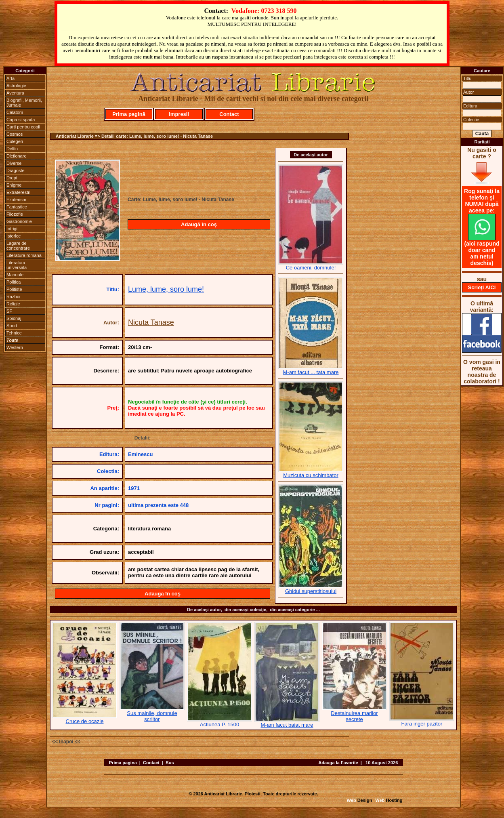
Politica (14, 282)
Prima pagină (129, 114)
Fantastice (17, 207)
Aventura (15, 93)
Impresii (179, 114)
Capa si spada (21, 120)
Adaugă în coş (199, 224)
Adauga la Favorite (338, 763)
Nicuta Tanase (151, 322)
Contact (229, 114)
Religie (13, 304)
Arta (10, 78)
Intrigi (12, 229)
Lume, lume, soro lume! (166, 289)
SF (9, 311)
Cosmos (15, 134)
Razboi (13, 296)
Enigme (14, 185)
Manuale (15, 275)
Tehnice (14, 333)
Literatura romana (24, 255)
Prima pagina (123, 763)
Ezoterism (16, 200)
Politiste (14, 289)
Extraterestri (18, 192)
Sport (12, 326)
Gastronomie (19, 221)
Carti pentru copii (23, 127)
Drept (12, 178)
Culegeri (15, 141)
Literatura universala (17, 265)
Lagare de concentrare (18, 246)
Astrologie (16, 86)
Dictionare (17, 156)
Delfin (12, 149)
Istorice (14, 236)
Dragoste (16, 170)
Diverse (14, 163)
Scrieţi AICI (482, 287)
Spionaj (14, 318)
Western (15, 347)
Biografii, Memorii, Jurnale (24, 103)
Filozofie (15, 214)
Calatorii (15, 112)
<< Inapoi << (66, 742)
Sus (170, 763)
